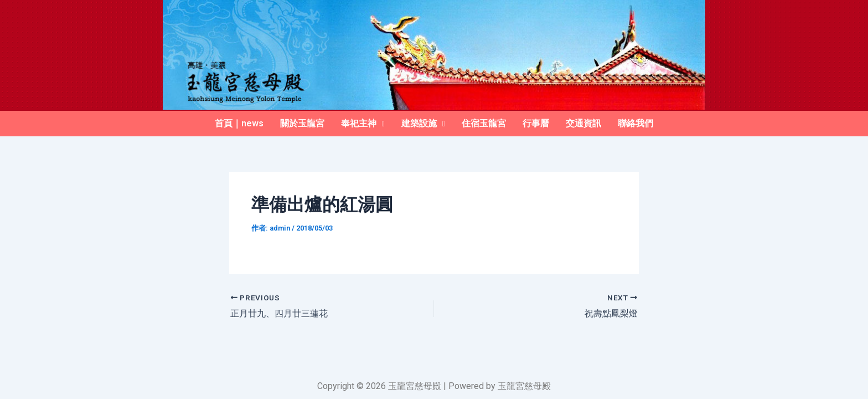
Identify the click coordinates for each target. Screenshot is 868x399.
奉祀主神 (363, 123)
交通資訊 (583, 123)
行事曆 (536, 123)
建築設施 (423, 123)
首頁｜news (239, 123)
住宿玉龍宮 (484, 123)
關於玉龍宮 (302, 123)
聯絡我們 (635, 123)
